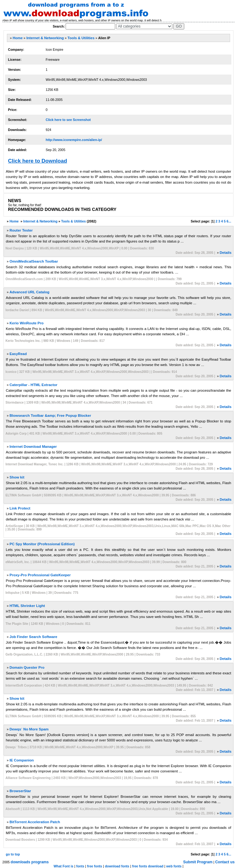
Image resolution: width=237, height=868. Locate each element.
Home (18, 38)
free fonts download (148, 866)
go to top (13, 854)
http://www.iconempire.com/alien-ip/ (74, 140)
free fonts (94, 866)
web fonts (174, 866)
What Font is (64, 866)
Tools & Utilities (81, 38)
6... (229, 221)
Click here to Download (38, 161)
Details (226, 253)
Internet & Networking (45, 38)
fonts (80, 866)
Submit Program (198, 862)
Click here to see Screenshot (68, 120)
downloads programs (30, 862)
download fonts (117, 866)
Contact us (225, 862)
